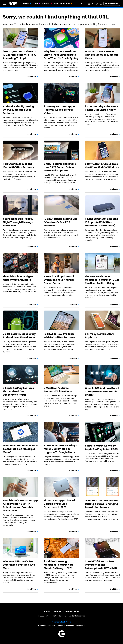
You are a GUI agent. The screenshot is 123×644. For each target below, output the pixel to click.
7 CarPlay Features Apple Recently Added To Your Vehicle (59, 110)
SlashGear (81, 625)
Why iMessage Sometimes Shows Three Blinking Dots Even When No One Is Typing (61, 55)
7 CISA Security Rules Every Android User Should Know (19, 336)
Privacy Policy (72, 612)
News (26, 4)
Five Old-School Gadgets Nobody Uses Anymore (18, 278)
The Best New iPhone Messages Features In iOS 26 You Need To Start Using (102, 280)
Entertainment (62, 4)
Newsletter (112, 4)
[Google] (97, 4)
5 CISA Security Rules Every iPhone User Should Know (101, 108)
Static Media (50, 616)
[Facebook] (81, 4)
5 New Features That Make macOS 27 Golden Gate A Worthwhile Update (60, 167)
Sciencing (70, 625)
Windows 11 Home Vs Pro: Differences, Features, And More (19, 565)
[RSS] (101, 4)
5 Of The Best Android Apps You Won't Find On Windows (102, 166)
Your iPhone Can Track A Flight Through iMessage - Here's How (19, 222)
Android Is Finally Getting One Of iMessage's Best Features (18, 110)
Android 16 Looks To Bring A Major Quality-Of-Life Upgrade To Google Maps (61, 449)
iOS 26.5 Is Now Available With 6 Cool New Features (59, 336)
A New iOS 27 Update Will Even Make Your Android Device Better (59, 280)
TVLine (61, 625)
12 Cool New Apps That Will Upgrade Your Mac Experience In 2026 (60, 504)
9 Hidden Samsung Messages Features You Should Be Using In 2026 (58, 565)
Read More (32, 77)
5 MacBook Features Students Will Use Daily (58, 390)
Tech (35, 4)
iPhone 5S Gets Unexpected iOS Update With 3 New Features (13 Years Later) (101, 222)
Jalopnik (52, 625)
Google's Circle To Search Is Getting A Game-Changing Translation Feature (102, 504)
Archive (58, 612)
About (47, 612)
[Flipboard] (93, 4)
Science (46, 4)
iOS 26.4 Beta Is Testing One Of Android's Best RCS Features (61, 222)
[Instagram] (89, 4)
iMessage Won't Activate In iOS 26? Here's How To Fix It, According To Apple (19, 55)
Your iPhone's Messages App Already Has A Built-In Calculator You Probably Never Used (20, 505)
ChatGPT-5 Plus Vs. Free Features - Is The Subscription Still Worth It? (101, 565)
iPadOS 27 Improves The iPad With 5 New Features (18, 166)
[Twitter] (85, 4)
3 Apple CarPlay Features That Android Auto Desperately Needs (18, 391)
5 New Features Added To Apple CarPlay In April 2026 (102, 447)
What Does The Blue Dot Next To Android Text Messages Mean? (20, 449)
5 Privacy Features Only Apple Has (99, 336)
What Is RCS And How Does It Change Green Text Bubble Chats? (102, 391)
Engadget (42, 625)
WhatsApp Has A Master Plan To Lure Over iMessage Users (102, 55)
